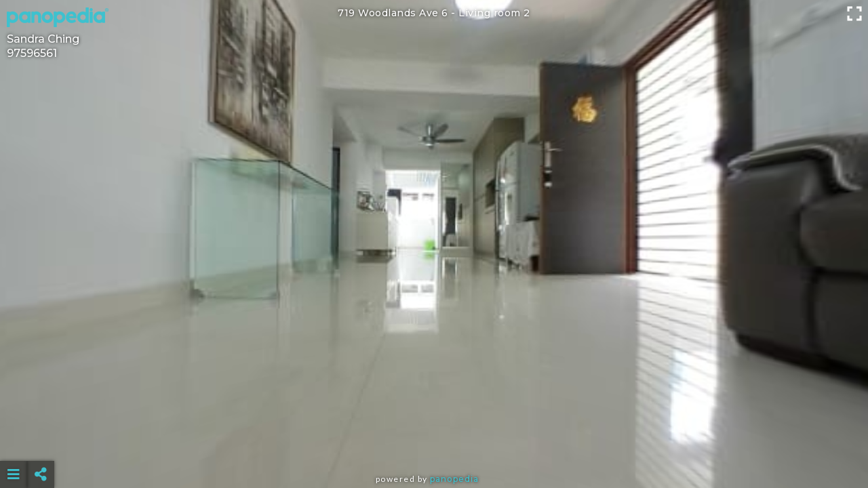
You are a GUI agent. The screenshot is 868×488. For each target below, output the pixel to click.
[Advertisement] (434, 441)
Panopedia (454, 479)
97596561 (32, 53)
